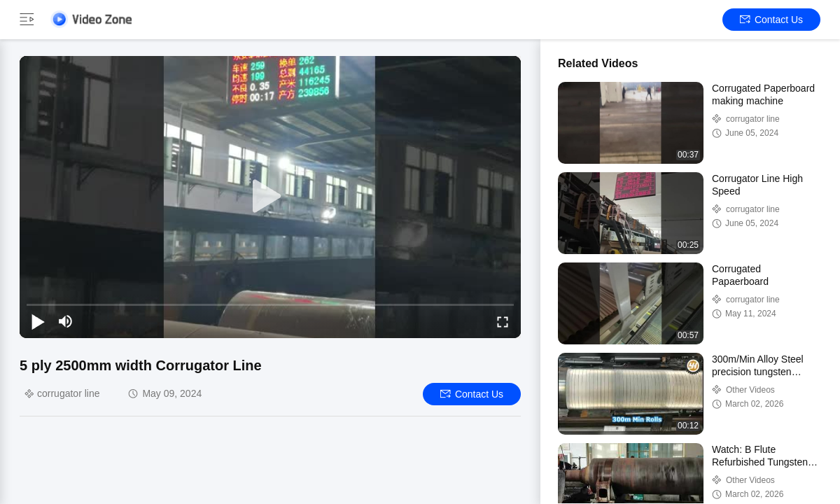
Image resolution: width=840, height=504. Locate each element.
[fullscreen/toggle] (503, 321)
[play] (270, 197)
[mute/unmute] (66, 321)
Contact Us (771, 20)
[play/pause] (38, 321)
